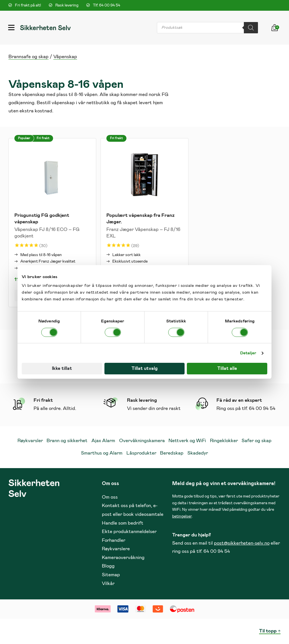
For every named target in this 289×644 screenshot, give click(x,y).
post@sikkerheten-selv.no (242, 543)
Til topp (268, 631)
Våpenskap (65, 57)
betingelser (182, 516)
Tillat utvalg (144, 368)
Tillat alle (227, 368)
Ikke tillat (62, 368)
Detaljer (248, 353)
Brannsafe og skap (29, 57)
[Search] (251, 28)
